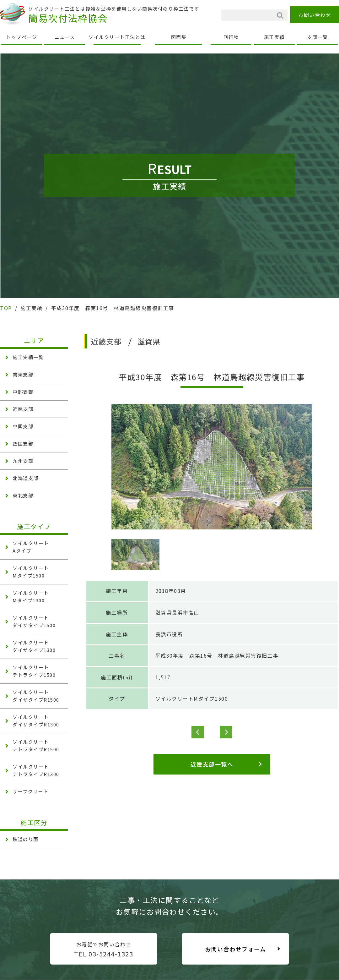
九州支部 (23, 461)
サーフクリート (31, 791)
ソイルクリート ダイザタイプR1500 (36, 696)
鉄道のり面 (26, 839)
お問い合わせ (315, 15)
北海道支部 (26, 478)
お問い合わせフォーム (235, 949)
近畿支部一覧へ (212, 764)
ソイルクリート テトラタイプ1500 (34, 671)
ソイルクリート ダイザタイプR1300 (36, 721)
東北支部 (23, 495)
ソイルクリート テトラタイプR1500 (36, 745)
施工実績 (274, 37)
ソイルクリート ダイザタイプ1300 (34, 646)
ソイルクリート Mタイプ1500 (31, 572)
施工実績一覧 (28, 357)
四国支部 (23, 443)
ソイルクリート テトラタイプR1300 (36, 770)
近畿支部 (23, 409)
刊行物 (231, 37)
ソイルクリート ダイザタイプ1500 (34, 621)
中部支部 (23, 392)
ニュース (65, 37)
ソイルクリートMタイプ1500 (192, 698)
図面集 (179, 37)
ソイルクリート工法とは (117, 37)
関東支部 (23, 374)
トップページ (22, 37)
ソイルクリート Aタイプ (31, 547)
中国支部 (23, 426)
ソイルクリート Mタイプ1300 (31, 597)
